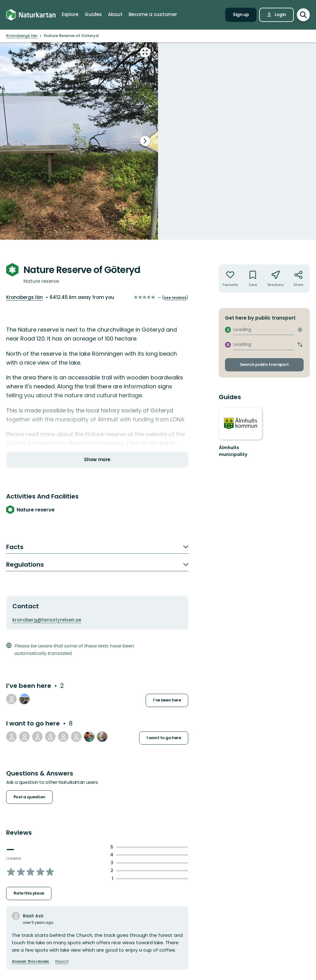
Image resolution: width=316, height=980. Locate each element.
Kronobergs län (25, 297)
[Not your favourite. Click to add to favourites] (230, 279)
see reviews (175, 298)
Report (62, 961)
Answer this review (30, 961)
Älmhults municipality (233, 451)
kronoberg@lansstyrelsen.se (47, 620)
